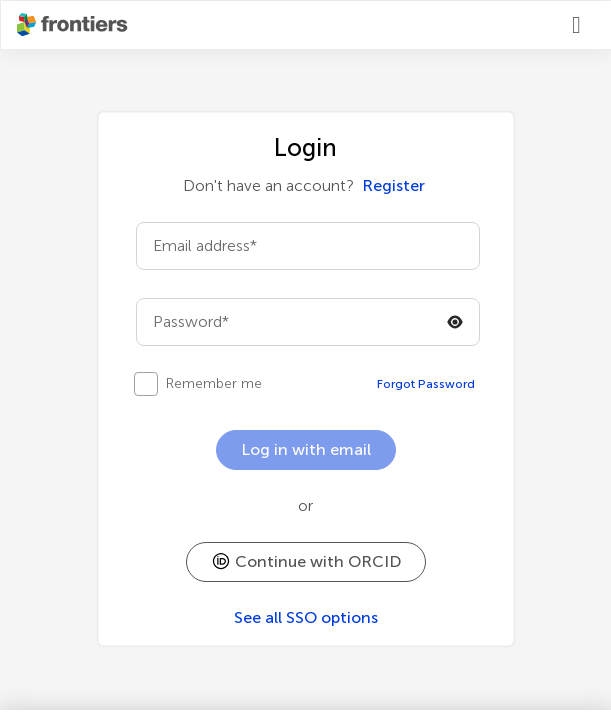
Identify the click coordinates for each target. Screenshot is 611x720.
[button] (306, 562)
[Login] (584, 25)
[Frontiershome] (74, 25)
